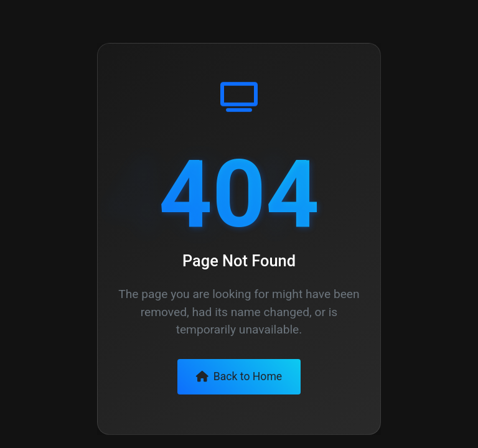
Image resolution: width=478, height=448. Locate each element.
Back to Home (239, 376)
